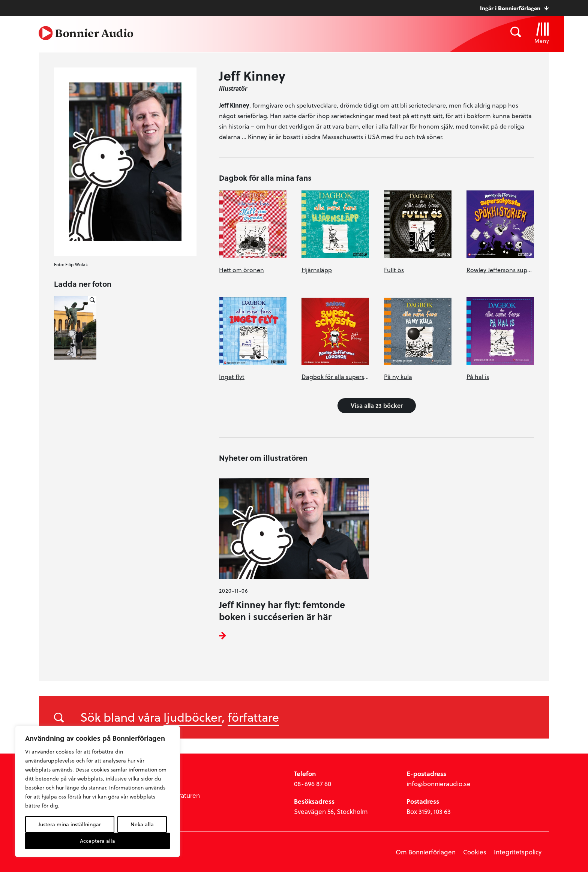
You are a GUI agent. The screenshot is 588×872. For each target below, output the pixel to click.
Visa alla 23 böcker (377, 405)
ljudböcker (193, 717)
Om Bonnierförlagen (426, 852)
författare (253, 717)
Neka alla (142, 824)
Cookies (475, 852)
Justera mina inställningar (70, 824)
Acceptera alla (97, 841)
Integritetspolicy (518, 852)
